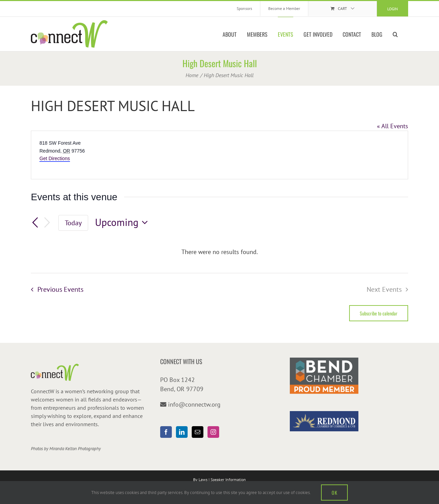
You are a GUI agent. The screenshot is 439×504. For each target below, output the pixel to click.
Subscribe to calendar (379, 313)
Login (393, 9)
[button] (395, 34)
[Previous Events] (35, 223)
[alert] (219, 252)
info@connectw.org (194, 404)
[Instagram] (213, 432)
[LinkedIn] (182, 432)
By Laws (200, 479)
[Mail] (198, 432)
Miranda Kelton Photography (75, 449)
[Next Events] (47, 223)
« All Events (393, 126)
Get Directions (55, 158)
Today (73, 223)
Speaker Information (228, 479)
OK (334, 493)
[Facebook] (166, 432)
